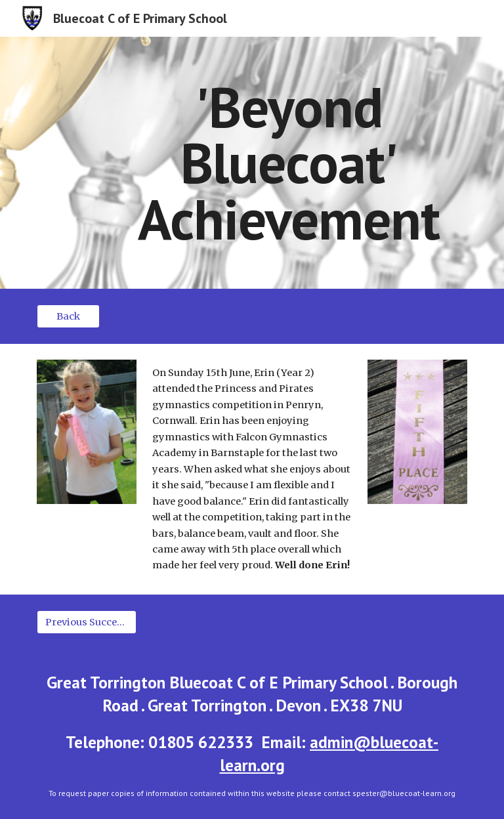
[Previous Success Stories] (86, 622)
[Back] (68, 316)
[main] (288, 163)
